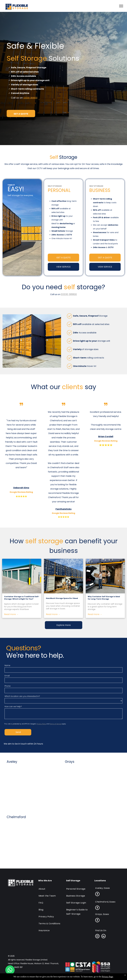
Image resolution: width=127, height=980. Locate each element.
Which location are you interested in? (22, 696)
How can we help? (13, 706)
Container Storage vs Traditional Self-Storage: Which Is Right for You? (22, 598)
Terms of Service (56, 724)
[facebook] (97, 894)
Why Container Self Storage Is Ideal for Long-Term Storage (104, 598)
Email (7, 676)
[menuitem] (50, 888)
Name (7, 665)
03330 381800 (30, 98)
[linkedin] (103, 936)
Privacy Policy (41, 724)
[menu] (121, 6)
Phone (8, 686)
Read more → (11, 614)
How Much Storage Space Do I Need (62, 598)
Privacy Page (107, 977)
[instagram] (97, 936)
